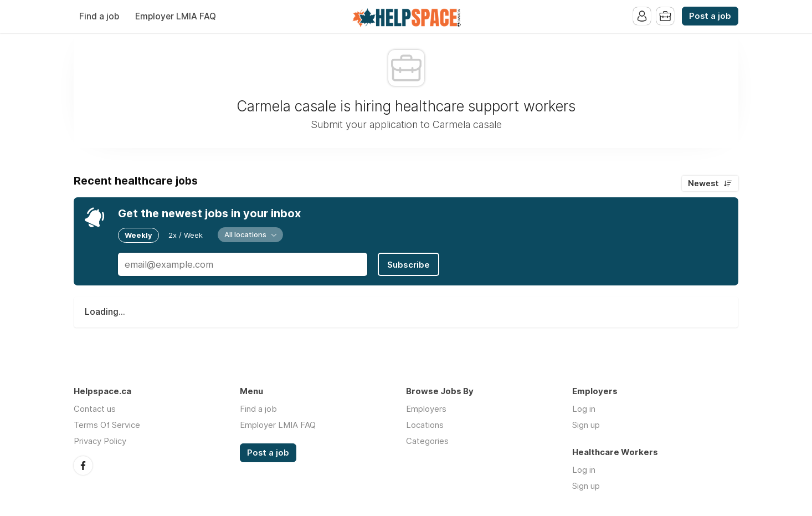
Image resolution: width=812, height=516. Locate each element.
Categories (427, 441)
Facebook (83, 466)
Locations (425, 425)
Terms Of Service (107, 425)
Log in (584, 409)
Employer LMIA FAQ (176, 16)
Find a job (99, 16)
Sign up (586, 425)
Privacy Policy (100, 441)
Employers (426, 409)
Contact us (95, 409)
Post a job (710, 16)
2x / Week (186, 235)
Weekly (138, 235)
